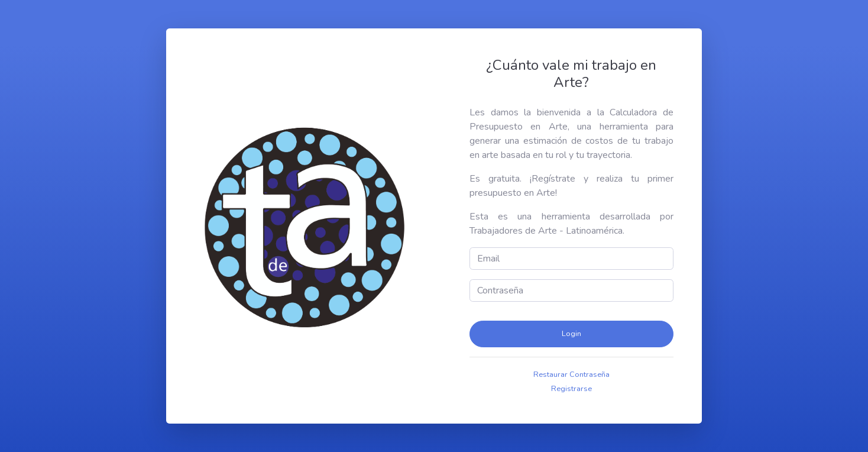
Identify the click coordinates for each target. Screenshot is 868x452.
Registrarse (571, 389)
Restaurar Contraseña (571, 374)
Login (571, 334)
